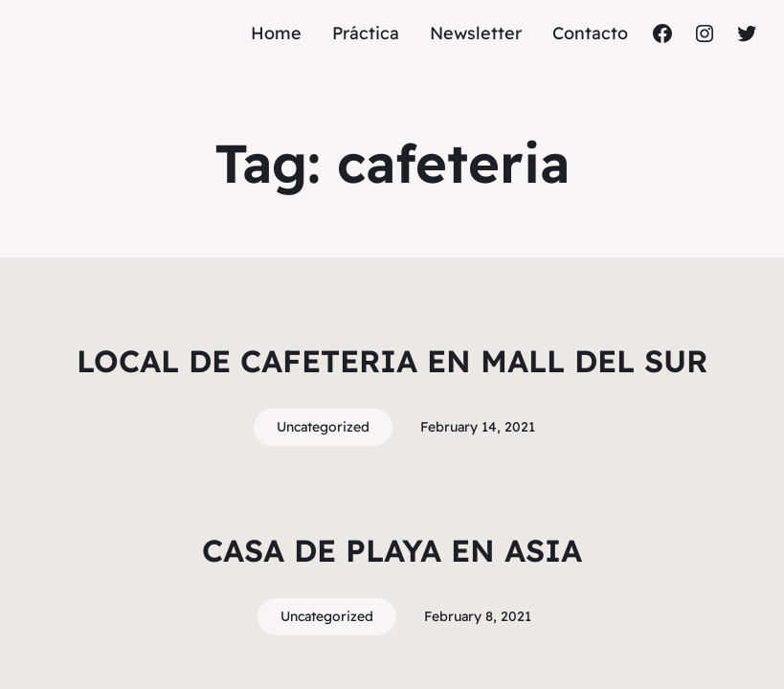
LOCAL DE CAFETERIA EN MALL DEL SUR (392, 361)
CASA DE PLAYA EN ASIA (392, 550)
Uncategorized (323, 427)
